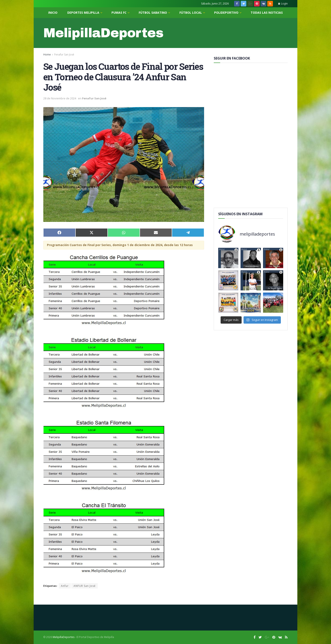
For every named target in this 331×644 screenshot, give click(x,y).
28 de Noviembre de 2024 (60, 98)
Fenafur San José (64, 55)
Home (47, 55)
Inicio (53, 13)
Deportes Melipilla (83, 13)
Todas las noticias (267, 13)
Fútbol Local (191, 13)
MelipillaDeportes (103, 33)
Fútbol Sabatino (153, 13)
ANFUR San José (85, 586)
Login (283, 4)
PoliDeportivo (226, 13)
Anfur (65, 586)
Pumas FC (119, 13)
